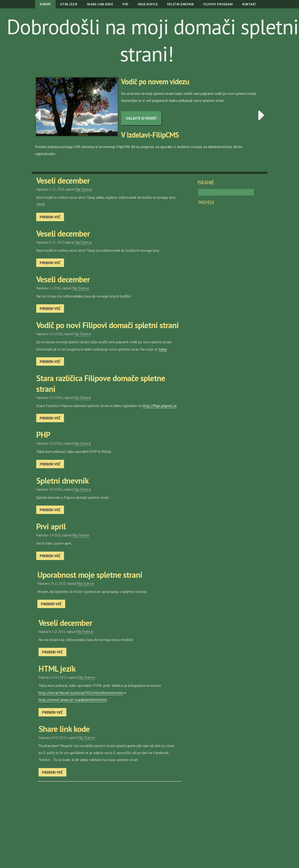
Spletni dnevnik (181, 4)
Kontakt (249, 4)
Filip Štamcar (84, 189)
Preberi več (50, 217)
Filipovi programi (218, 4)
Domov (45, 4)
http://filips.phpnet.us (160, 406)
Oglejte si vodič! (141, 118)
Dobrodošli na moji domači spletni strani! (152, 40)
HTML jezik (69, 4)
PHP (126, 4)
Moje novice (148, 4)
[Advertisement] (109, 817)
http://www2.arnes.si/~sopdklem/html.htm (73, 700)
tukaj (163, 349)
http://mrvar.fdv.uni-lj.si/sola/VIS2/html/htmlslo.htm (81, 693)
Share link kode (100, 4)
